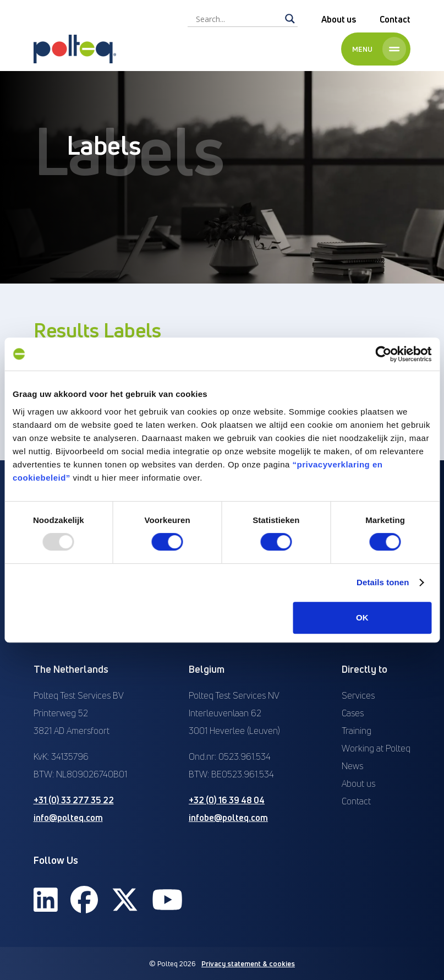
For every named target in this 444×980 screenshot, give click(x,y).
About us (339, 19)
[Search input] (238, 19)
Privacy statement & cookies (248, 963)
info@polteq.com (68, 818)
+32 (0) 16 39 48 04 (227, 800)
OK (362, 617)
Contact (395, 19)
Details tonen (383, 582)
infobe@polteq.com (228, 818)
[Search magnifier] (290, 19)
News (352, 766)
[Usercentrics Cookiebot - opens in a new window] (383, 354)
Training (357, 731)
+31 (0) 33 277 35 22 (74, 800)
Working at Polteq (376, 748)
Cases (353, 713)
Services (358, 695)
